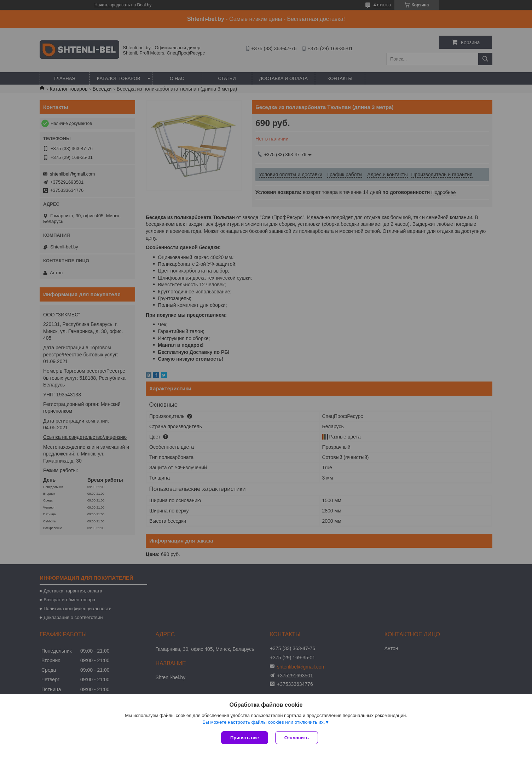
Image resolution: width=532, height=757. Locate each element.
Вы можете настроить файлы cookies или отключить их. (264, 722)
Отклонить (297, 738)
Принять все (245, 738)
